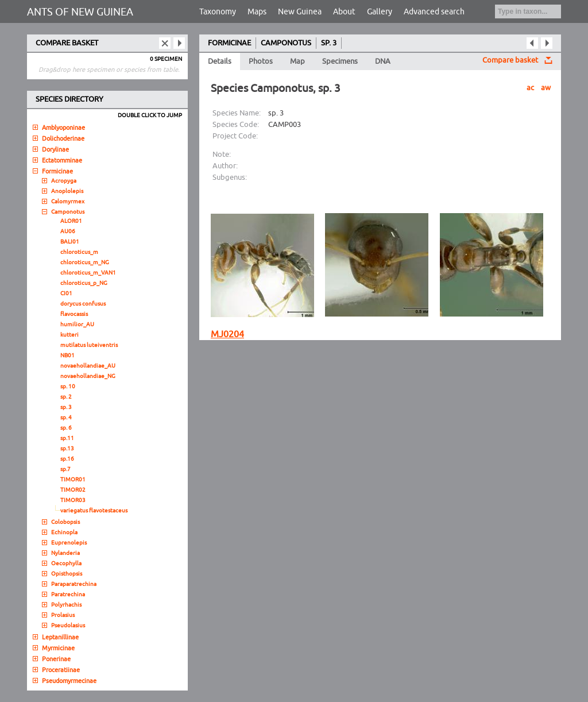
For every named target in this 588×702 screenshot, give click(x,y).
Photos (261, 61)
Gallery (380, 12)
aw (546, 88)
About (344, 12)
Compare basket (510, 60)
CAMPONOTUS (286, 43)
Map (297, 61)
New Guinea (300, 12)
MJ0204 (227, 334)
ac (530, 88)
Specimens (340, 61)
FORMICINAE (229, 43)
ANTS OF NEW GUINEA (80, 12)
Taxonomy (218, 12)
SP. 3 (329, 43)
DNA (383, 61)
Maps (257, 12)
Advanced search (434, 12)
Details (220, 61)
